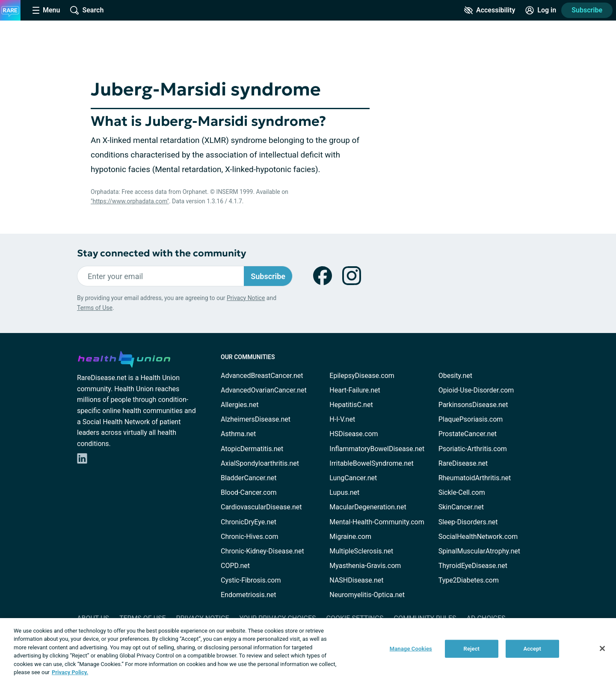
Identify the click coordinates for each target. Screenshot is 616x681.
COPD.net (235, 566)
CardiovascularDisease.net (261, 507)
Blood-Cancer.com (249, 492)
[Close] (602, 648)
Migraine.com (350, 537)
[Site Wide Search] (87, 10)
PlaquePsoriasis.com (471, 419)
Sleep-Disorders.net (468, 522)
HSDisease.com (354, 434)
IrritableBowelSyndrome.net (371, 463)
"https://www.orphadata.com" (130, 201)
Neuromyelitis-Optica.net (367, 595)
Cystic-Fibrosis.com (251, 580)
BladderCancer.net (249, 478)
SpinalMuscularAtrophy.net (479, 551)
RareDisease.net (463, 463)
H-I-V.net (342, 419)
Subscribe (587, 10)
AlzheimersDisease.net (256, 419)
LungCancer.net (353, 478)
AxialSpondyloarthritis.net (260, 463)
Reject (472, 649)
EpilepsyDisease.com (362, 376)
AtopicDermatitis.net (252, 449)
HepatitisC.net (351, 405)
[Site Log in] (541, 10)
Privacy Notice (246, 298)
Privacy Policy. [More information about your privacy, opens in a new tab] (70, 672)
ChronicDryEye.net (249, 522)
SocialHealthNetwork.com (478, 537)
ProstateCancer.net (468, 434)
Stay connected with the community (161, 253)
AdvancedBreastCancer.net (262, 376)
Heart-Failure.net (355, 390)
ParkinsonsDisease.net (473, 405)
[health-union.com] (124, 358)
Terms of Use (95, 308)
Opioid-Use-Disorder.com (476, 390)
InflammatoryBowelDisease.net (377, 449)
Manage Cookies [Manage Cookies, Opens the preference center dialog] (411, 649)
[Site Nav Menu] (46, 10)
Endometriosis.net (248, 595)
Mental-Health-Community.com (377, 522)
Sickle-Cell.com (462, 492)
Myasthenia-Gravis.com (365, 566)
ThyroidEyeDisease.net (473, 566)
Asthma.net (238, 434)
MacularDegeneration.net (368, 507)
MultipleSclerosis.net (361, 551)
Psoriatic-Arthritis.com (473, 449)
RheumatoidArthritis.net (475, 478)
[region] (308, 650)
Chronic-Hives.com (250, 537)
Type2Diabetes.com (469, 580)
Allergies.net (240, 405)
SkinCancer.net (461, 507)
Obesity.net (455, 376)
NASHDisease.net (356, 580)
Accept (532, 649)
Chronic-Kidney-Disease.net (262, 551)
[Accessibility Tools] (490, 10)
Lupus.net (344, 492)
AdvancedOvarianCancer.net (264, 390)
